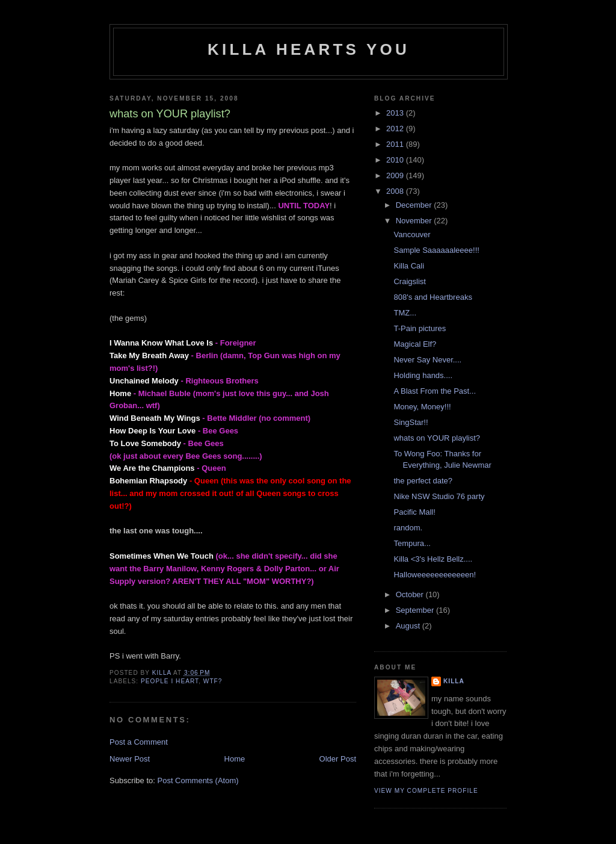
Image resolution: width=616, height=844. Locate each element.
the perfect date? (423, 481)
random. (408, 528)
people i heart (170, 681)
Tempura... (412, 543)
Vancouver (412, 234)
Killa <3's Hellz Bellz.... (433, 559)
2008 (396, 191)
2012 (396, 129)
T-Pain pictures (420, 328)
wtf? (213, 681)
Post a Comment (139, 742)
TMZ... (405, 313)
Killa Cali (409, 266)
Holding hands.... (423, 375)
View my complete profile (426, 791)
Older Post (338, 759)
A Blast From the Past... (435, 391)
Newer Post (130, 759)
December (415, 205)
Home (235, 759)
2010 (396, 160)
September (416, 610)
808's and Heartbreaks (433, 297)
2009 (396, 175)
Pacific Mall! (414, 512)
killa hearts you (309, 49)
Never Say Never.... (427, 360)
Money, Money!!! (422, 407)
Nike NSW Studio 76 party (439, 496)
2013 (396, 113)
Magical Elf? (415, 344)
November (415, 221)
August (409, 626)
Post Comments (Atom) (198, 780)
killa (454, 681)
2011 (396, 144)
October (411, 594)
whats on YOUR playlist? (437, 438)
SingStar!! (411, 422)
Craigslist (409, 281)
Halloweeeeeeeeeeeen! (435, 575)
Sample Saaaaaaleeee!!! (436, 250)
